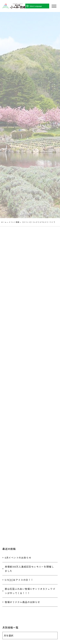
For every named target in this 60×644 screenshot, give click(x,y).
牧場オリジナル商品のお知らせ (22, 602)
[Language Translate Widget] (41, 6)
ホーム (4, 222)
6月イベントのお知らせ (18, 558)
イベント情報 (14, 222)
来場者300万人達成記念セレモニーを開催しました (29, 569)
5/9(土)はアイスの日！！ (19, 580)
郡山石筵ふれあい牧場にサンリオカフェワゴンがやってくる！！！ (30, 591)
